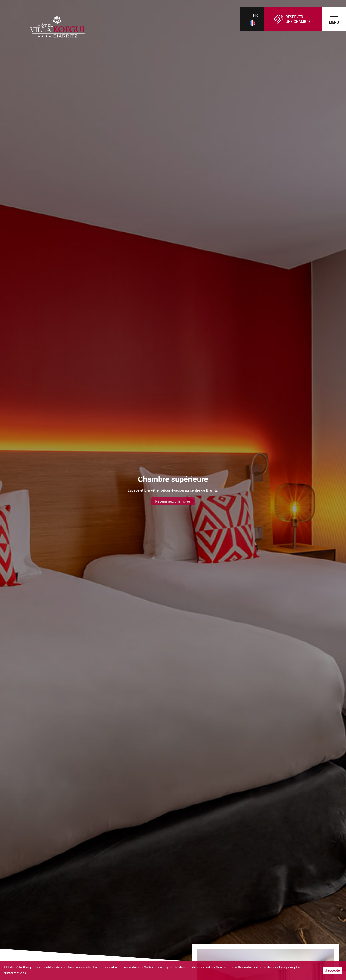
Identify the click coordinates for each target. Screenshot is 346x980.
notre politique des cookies (265, 967)
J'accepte (332, 971)
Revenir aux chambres (173, 501)
